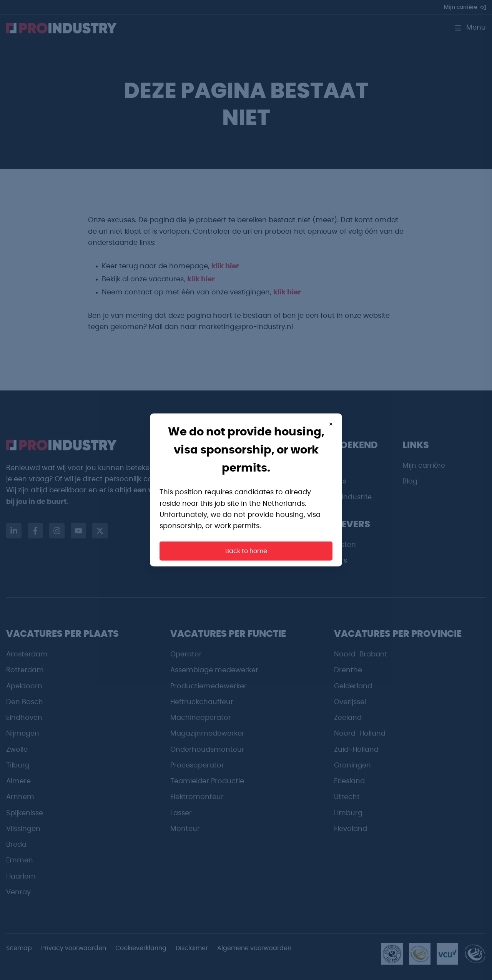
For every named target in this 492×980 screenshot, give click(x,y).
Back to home (246, 551)
